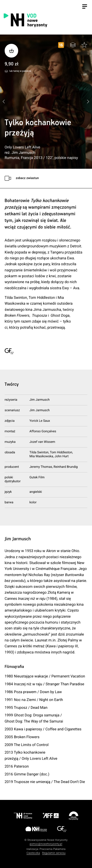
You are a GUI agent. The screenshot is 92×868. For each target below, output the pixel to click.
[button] (88, 102)
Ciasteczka (33, 853)
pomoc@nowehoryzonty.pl (46, 844)
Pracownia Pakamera (53, 849)
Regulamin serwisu (54, 853)
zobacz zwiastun (27, 178)
